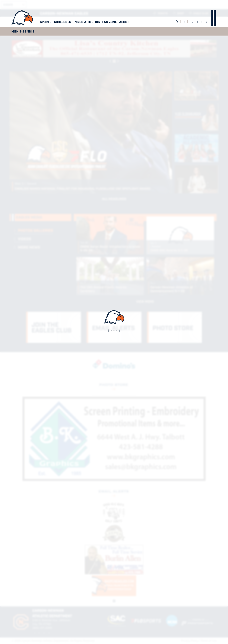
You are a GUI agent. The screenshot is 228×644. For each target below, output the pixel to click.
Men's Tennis (23, 31)
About (124, 22)
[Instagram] (202, 22)
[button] (46, 22)
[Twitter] (197, 22)
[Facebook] (193, 22)
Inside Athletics (87, 22)
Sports (46, 22)
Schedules (63, 22)
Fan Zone (109, 22)
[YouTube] (207, 22)
